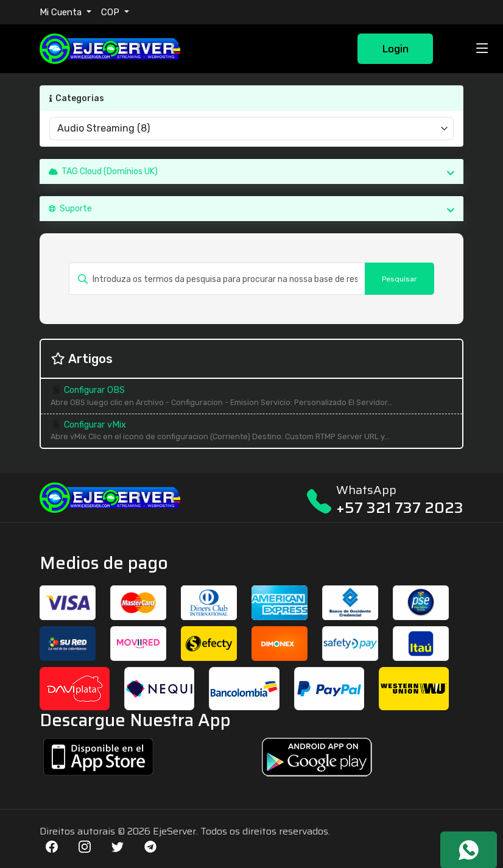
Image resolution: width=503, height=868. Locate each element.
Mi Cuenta (62, 12)
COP (111, 12)
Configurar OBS (251, 397)
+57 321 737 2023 (400, 508)
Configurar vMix (251, 432)
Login (395, 49)
